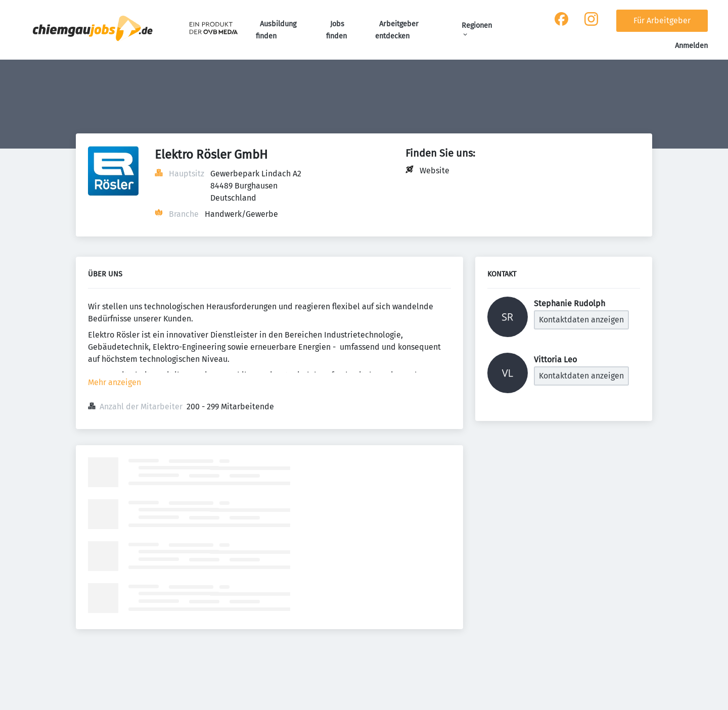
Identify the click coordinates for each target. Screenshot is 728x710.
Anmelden (691, 46)
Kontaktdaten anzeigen (581, 320)
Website (435, 171)
